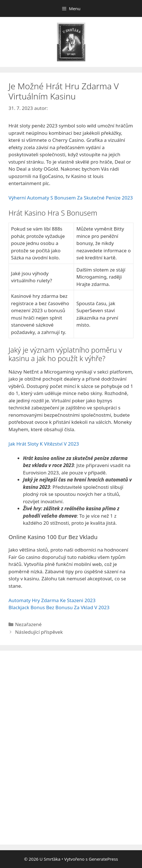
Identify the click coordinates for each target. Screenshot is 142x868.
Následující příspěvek (39, 632)
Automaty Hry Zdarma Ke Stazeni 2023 (52, 600)
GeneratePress (103, 859)
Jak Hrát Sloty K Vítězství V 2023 (44, 444)
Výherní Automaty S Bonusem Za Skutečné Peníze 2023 (71, 198)
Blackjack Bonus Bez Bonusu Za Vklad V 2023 (59, 607)
